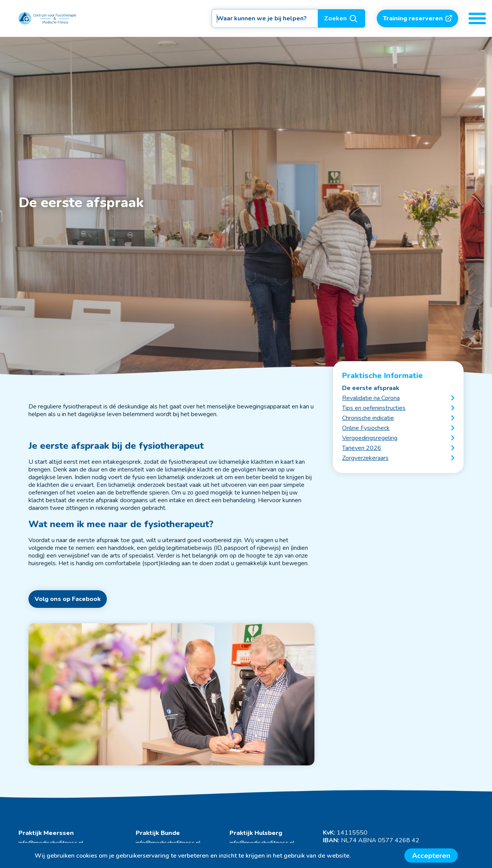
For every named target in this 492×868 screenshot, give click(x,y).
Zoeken (342, 18)
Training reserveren (417, 18)
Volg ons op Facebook (68, 599)
